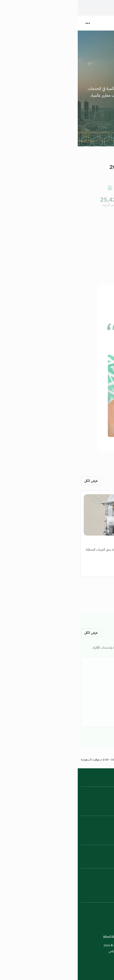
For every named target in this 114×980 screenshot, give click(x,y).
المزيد (104, 107)
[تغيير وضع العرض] (106, 908)
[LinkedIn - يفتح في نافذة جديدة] (86, 874)
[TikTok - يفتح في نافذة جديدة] (86, 885)
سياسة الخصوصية (56, 936)
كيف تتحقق (56, 3)
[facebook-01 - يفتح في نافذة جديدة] (75, 885)
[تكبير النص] (96, 908)
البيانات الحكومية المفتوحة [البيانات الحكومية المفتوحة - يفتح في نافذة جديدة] (95, 825)
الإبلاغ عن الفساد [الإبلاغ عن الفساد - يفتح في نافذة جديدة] (101, 855)
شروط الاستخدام (79, 936)
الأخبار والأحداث (102, 796)
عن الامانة (105, 790)
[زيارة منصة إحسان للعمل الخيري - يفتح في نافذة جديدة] (105, 962)
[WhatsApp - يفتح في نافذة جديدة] (106, 885)
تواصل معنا (104, 849)
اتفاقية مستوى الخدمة (98, 802)
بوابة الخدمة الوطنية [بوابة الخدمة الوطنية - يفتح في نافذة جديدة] (99, 820)
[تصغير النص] (86, 908)
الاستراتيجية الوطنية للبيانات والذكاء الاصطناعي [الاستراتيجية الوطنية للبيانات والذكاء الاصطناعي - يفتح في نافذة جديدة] (84, 831)
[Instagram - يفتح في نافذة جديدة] (106, 874)
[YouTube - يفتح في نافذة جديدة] (75, 874)
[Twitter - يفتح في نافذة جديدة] (96, 885)
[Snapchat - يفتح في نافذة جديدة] (96, 874)
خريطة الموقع (33, 936)
